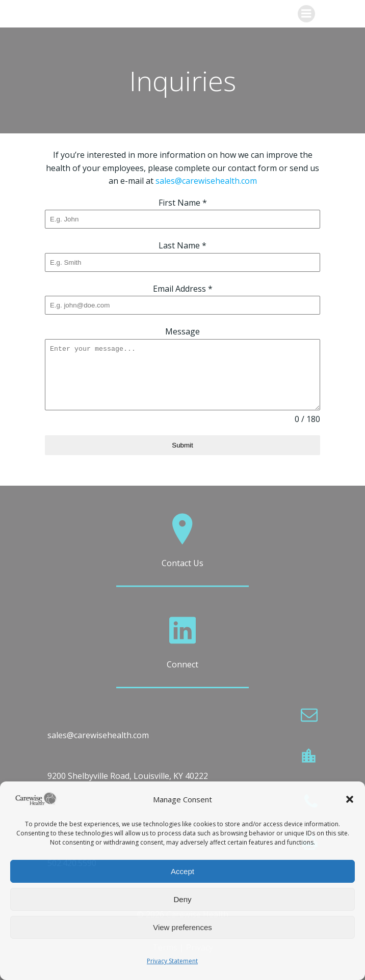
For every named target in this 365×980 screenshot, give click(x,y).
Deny (182, 899)
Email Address (183, 289)
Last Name (182, 245)
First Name (183, 203)
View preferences (182, 927)
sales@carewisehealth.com (206, 181)
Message (182, 331)
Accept (182, 871)
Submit (182, 445)
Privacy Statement (172, 961)
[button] (350, 799)
